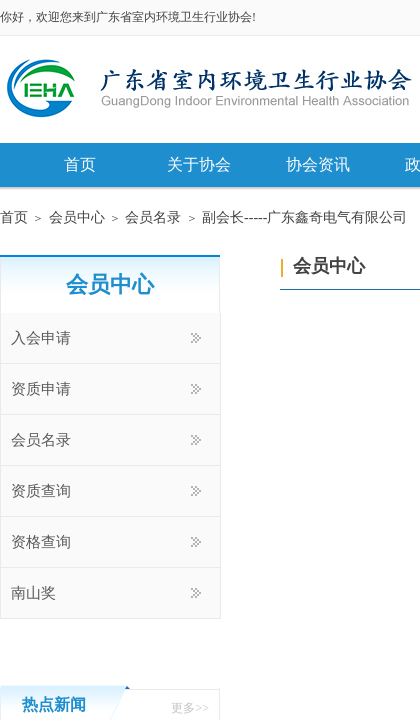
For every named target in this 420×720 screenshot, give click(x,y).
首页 (80, 164)
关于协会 (199, 164)
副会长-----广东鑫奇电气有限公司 (304, 217)
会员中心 (77, 217)
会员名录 (153, 217)
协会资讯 (318, 164)
